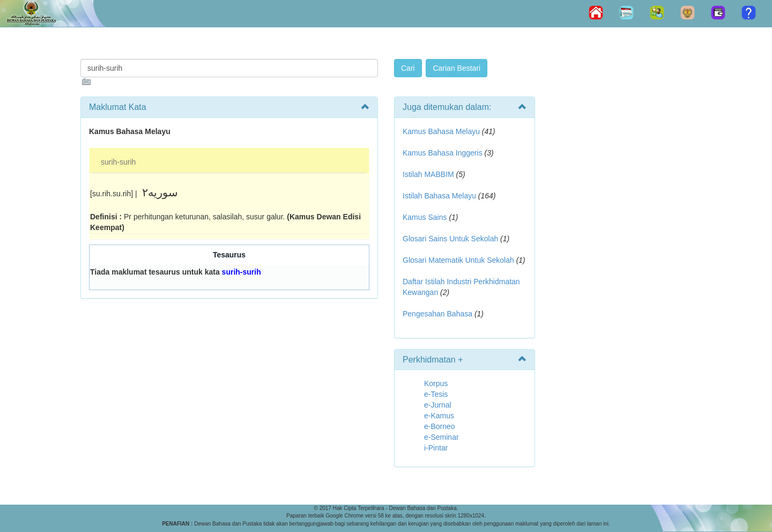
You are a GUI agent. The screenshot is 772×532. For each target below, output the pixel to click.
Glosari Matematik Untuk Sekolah (458, 260)
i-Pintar (436, 448)
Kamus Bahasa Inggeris (443, 153)
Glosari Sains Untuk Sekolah (450, 239)
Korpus (436, 383)
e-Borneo (440, 426)
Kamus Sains (425, 217)
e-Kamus (439, 416)
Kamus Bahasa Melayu (442, 131)
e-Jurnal (438, 405)
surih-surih (118, 162)
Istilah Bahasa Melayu (439, 196)
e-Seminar (441, 437)
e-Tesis (436, 394)
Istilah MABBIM (428, 174)
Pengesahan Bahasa (437, 314)
